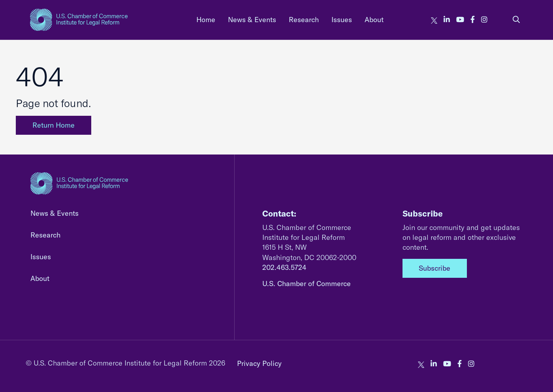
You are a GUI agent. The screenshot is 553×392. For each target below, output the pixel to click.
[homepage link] (79, 20)
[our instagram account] (484, 20)
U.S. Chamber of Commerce (307, 284)
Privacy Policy (259, 363)
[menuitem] (206, 20)
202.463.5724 (284, 267)
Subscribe (434, 268)
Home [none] (206, 20)
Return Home (54, 125)
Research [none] (304, 20)
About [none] (374, 20)
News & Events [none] (252, 20)
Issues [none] (342, 20)
